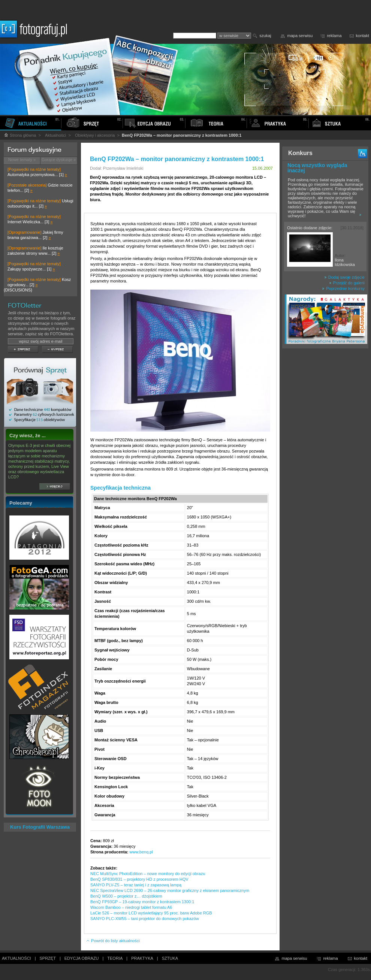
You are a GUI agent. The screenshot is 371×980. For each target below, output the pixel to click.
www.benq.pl (141, 852)
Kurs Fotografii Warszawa (40, 827)
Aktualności (55, 135)
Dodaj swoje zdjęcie (344, 277)
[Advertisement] (325, 470)
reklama (334, 36)
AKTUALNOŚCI (16, 958)
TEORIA (115, 958)
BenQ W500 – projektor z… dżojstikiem (126, 896)
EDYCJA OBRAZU (82, 958)
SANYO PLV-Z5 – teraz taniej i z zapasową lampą (136, 885)
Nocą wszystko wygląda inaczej (317, 168)
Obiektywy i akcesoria (95, 135)
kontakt (363, 36)
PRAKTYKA (142, 958)
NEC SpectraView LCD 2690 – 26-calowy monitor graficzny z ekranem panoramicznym (170, 890)
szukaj (265, 36)
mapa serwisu (300, 36)
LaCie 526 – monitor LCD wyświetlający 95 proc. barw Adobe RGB (151, 913)
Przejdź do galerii (347, 283)
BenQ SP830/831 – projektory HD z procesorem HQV (139, 879)
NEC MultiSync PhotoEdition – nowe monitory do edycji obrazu (148, 874)
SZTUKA (170, 958)
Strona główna (20, 135)
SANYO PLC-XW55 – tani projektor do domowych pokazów (145, 919)
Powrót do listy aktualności (113, 941)
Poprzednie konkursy (343, 288)
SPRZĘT (48, 958)
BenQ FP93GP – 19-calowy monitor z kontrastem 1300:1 (142, 902)
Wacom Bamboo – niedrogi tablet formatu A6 (131, 907)
